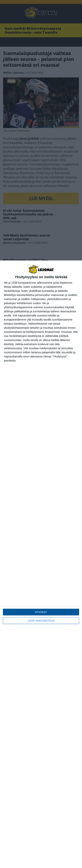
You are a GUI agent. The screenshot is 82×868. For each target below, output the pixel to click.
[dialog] (41, 564)
